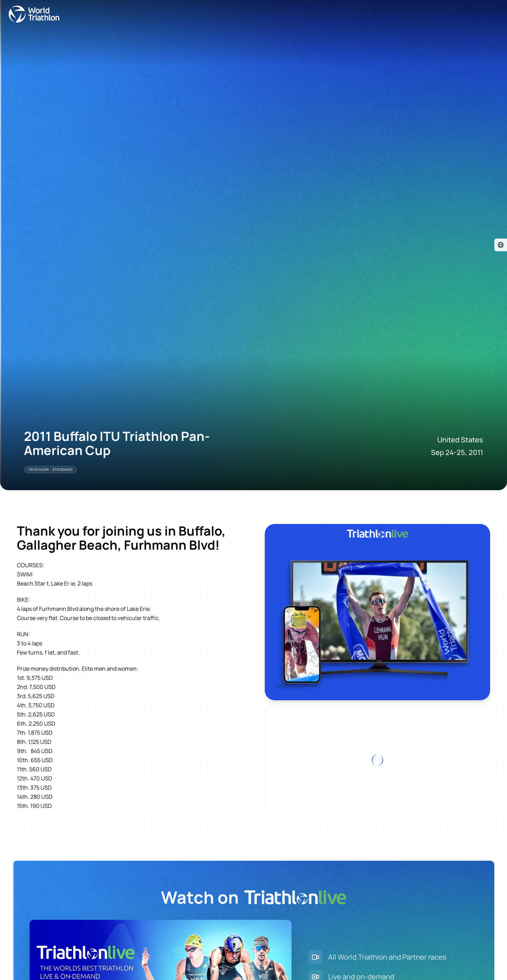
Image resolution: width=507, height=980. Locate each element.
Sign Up (13, 895)
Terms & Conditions (155, 958)
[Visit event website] (6, 29)
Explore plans (40, 895)
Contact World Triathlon (34, 958)
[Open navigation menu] (8, 13)
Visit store (20, 931)
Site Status (115, 958)
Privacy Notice (200, 958)
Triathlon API (82, 958)
